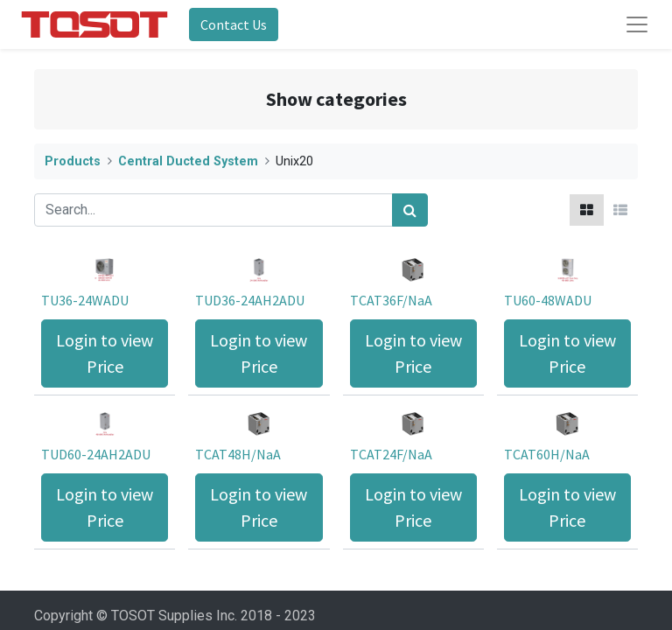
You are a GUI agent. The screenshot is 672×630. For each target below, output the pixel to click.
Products (73, 161)
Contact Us (234, 24)
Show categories (336, 99)
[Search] (410, 210)
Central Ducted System (188, 161)
